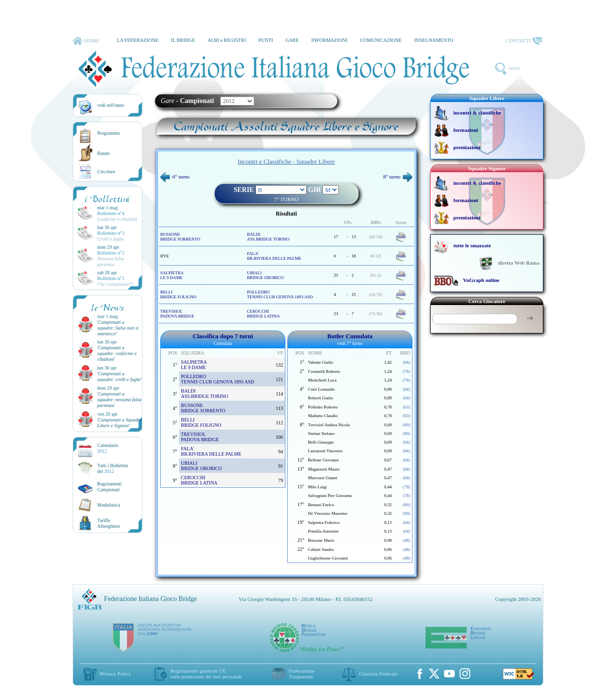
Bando (103, 153)
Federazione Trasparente (302, 674)
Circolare (106, 172)
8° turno (398, 177)
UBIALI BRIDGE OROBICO (265, 275)
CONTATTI (524, 41)
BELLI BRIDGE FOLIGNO (178, 294)
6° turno (175, 177)
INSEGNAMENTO (434, 40)
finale (401, 237)
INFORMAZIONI (329, 40)
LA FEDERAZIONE (138, 40)
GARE (292, 40)
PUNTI (266, 40)
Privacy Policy (115, 674)
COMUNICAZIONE (381, 40)
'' (118, 328)
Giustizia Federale (378, 674)
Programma (109, 133)
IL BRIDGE (183, 40)
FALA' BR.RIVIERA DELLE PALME (274, 256)
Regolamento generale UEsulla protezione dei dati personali (206, 674)
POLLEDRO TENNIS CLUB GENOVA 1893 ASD (280, 294)
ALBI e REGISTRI (227, 40)
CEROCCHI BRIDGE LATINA (263, 314)
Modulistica (109, 505)
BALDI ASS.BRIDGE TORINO (268, 237)
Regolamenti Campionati (109, 487)
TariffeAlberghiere (109, 523)
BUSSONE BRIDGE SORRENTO (180, 237)
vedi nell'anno (111, 105)
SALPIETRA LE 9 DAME (172, 275)
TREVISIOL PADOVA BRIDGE (177, 314)
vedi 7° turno (350, 343)
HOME (86, 41)
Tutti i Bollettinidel (113, 468)
